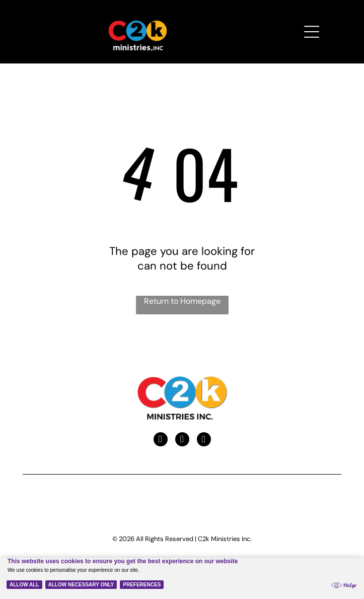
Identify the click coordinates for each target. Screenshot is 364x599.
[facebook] (161, 441)
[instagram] (204, 441)
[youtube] (182, 441)
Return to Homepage (182, 301)
